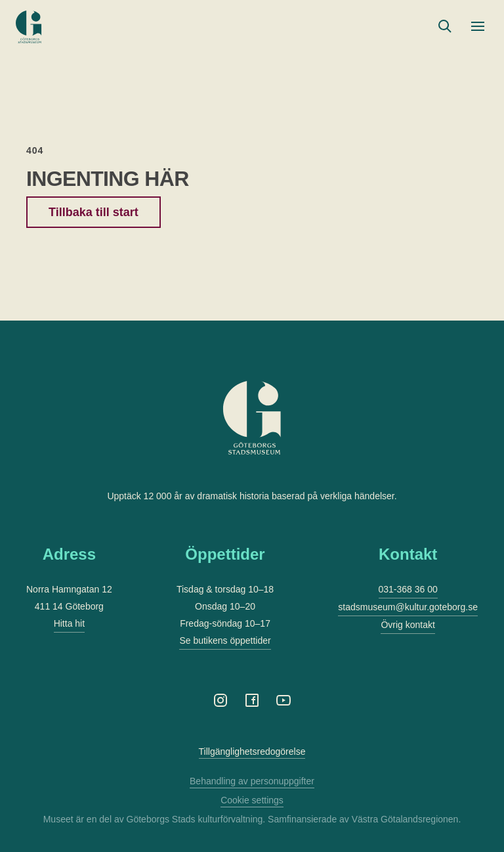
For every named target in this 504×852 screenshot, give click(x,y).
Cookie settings (252, 800)
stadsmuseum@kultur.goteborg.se (408, 607)
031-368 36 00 (408, 589)
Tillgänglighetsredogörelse (252, 751)
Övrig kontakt (408, 625)
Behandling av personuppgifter (252, 781)
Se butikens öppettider (225, 640)
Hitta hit (69, 623)
